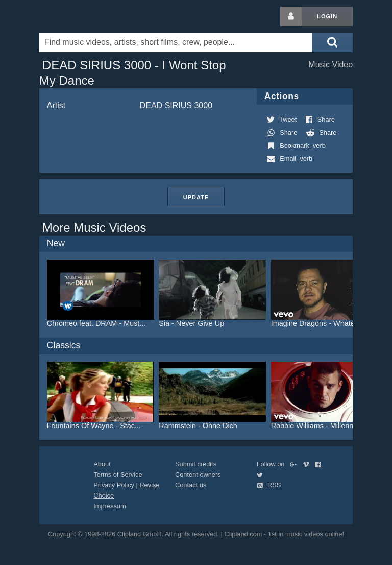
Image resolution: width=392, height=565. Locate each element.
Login (327, 16)
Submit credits (196, 464)
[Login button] (291, 16)
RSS (269, 485)
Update (196, 197)
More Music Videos (94, 228)
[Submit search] (332, 42)
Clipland (93, 16)
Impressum (109, 506)
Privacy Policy (114, 485)
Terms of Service (118, 474)
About (102, 464)
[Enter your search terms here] (176, 42)
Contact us (191, 485)
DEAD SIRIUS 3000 (176, 105)
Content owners (198, 474)
